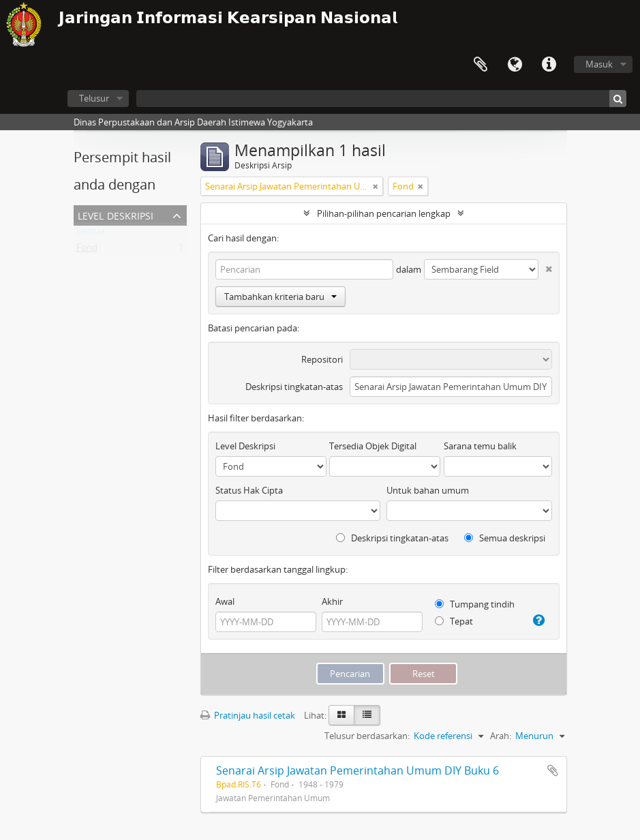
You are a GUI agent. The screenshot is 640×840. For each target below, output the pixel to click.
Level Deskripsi (116, 214)
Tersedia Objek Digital (373, 446)
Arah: (501, 736)
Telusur (94, 98)
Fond (87, 250)
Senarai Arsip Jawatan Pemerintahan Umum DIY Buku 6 (357, 770)
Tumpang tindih (475, 604)
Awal (225, 601)
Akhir (332, 601)
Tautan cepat (549, 65)
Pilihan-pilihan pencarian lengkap (384, 213)
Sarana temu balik (480, 446)
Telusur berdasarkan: (367, 736)
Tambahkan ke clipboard (553, 770)
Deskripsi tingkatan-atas (294, 387)
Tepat (454, 621)
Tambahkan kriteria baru (280, 297)
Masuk (599, 64)
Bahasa (515, 65)
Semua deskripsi (505, 538)
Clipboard (481, 65)
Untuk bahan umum (428, 490)
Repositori (322, 359)
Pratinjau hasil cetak (248, 715)
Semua (90, 234)
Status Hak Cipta (249, 490)
